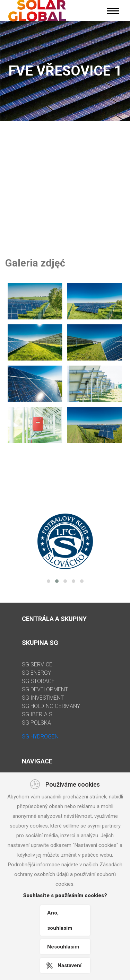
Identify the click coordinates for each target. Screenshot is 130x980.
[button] (49, 581)
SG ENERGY (36, 673)
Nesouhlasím (63, 947)
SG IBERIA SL (38, 714)
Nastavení (70, 965)
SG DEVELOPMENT (45, 689)
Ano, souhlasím (60, 920)
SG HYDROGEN (40, 737)
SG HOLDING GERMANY (51, 706)
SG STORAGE (38, 681)
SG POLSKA (36, 723)
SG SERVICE (37, 664)
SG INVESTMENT (43, 698)
